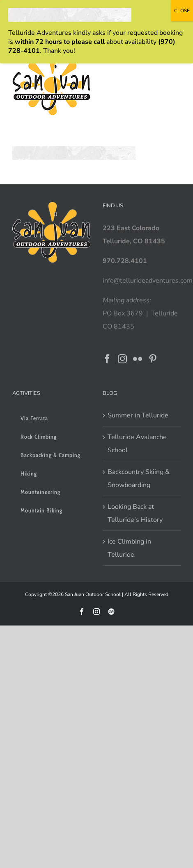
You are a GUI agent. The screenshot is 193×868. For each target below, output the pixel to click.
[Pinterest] (153, 359)
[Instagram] (122, 359)
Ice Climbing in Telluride (129, 548)
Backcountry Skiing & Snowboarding (139, 478)
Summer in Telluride (138, 415)
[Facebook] (107, 359)
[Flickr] (138, 359)
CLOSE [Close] (182, 11)
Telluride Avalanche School (137, 444)
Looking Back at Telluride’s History (135, 513)
